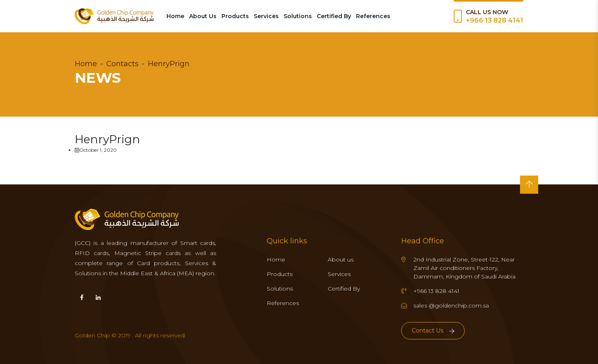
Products (235, 16)
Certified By (334, 16)
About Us (203, 16)
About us (341, 259)
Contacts (122, 64)
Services (266, 16)
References (373, 16)
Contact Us (433, 331)
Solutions (298, 16)
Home (175, 16)
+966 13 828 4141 (495, 20)
